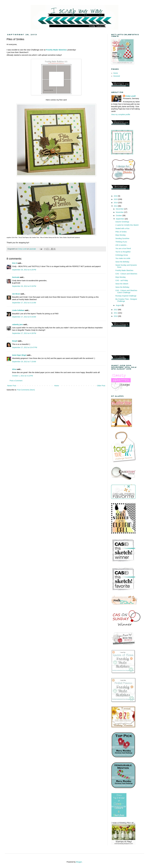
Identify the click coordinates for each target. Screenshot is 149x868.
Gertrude (16, 277)
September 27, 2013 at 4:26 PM (24, 333)
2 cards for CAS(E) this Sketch (127, 225)
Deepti (15, 341)
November (120, 212)
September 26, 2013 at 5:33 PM (24, 286)
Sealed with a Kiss (122, 228)
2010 (116, 316)
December (120, 209)
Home (56, 386)
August (119, 305)
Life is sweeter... (122, 245)
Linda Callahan (18, 310)
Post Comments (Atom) (26, 390)
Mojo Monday (121, 235)
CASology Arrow (122, 255)
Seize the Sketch (122, 284)
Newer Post (12, 386)
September (120, 219)
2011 (116, 313)
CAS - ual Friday (122, 280)
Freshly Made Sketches (124, 270)
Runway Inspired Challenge (126, 296)
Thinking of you (121, 242)
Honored (117, 76)
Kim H (15, 263)
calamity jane (17, 324)
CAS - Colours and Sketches (126, 274)
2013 (116, 206)
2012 (116, 310)
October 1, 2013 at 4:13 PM (22, 376)
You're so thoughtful (123, 252)
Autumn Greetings (122, 222)
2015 (116, 199)
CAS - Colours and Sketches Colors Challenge (126, 291)
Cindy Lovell (130, 96)
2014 (116, 203)
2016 (116, 196)
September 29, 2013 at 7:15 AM (24, 362)
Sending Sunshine (122, 238)
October (119, 216)
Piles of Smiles (121, 232)
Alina (14, 369)
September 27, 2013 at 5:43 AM (24, 317)
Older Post (101, 386)
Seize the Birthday (122, 262)
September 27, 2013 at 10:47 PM (25, 347)
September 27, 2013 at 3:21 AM (24, 303)
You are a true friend (123, 248)
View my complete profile (121, 114)
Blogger (79, 862)
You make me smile (123, 258)
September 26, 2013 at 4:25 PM (24, 270)
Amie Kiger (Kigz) (19, 355)
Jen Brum (16, 294)
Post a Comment (16, 381)
